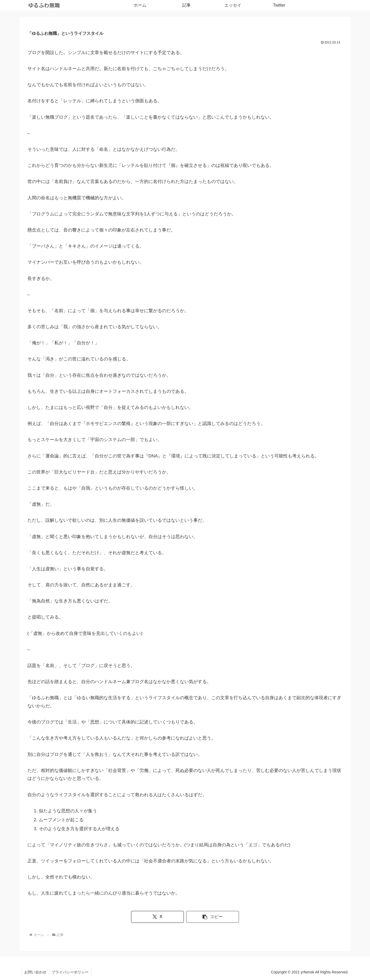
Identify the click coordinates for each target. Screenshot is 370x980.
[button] (211, 917)
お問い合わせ (36, 972)
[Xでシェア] (158, 917)
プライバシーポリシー (71, 972)
